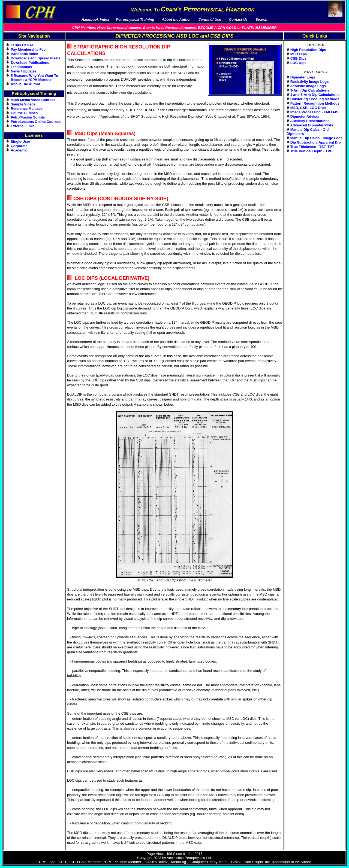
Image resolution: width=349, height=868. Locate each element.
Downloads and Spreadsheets (36, 58)
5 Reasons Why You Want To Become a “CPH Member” (35, 78)
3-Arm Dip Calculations (310, 90)
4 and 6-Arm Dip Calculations (315, 95)
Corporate (19, 146)
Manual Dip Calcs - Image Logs (316, 138)
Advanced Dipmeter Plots (312, 125)
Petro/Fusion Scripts (28, 117)
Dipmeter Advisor (305, 116)
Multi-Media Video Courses (33, 100)
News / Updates (24, 71)
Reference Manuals (27, 109)
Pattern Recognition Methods (315, 103)
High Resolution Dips (308, 50)
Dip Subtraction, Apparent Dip (316, 142)
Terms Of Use (22, 45)
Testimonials (21, 67)
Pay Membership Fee (28, 49)
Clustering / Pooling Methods (315, 99)
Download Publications (30, 63)
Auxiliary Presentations (310, 121)
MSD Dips (299, 54)
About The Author (26, 84)
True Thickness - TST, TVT (312, 147)
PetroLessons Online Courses (36, 122)
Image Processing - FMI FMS (314, 112)
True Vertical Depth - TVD (312, 151)
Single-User (21, 142)
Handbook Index (25, 54)
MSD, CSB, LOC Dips (308, 108)
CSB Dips (298, 58)
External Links (23, 126)
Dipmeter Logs (303, 77)
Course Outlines (24, 113)
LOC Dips (298, 63)
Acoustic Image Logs (308, 86)
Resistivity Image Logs (310, 82)
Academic (19, 150)
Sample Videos (23, 104)
